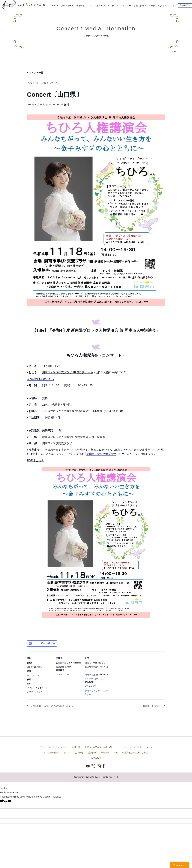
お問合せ (79, 753)
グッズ (67, 753)
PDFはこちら (35, 460)
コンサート (42, 692)
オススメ (31, 692)
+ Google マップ (97, 678)
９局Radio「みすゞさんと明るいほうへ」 (52, 706)
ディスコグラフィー (121, 6)
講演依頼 (92, 753)
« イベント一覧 (35, 73)
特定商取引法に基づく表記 (135, 753)
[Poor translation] (7, 801)
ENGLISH (185, 5)
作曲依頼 (105, 753)
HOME (55, 6)
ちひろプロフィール (58, 747)
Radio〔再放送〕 (153, 706)
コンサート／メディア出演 (129, 747)
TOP (42, 747)
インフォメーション (99, 6)
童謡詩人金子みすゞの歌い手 (98, 747)
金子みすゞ (82, 6)
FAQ (116, 753)
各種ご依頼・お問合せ (144, 6)
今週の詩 (76, 747)
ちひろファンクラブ (167, 6)
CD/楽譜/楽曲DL (52, 753)
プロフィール (67, 6)
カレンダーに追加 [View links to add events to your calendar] (43, 643)
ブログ (149, 747)
